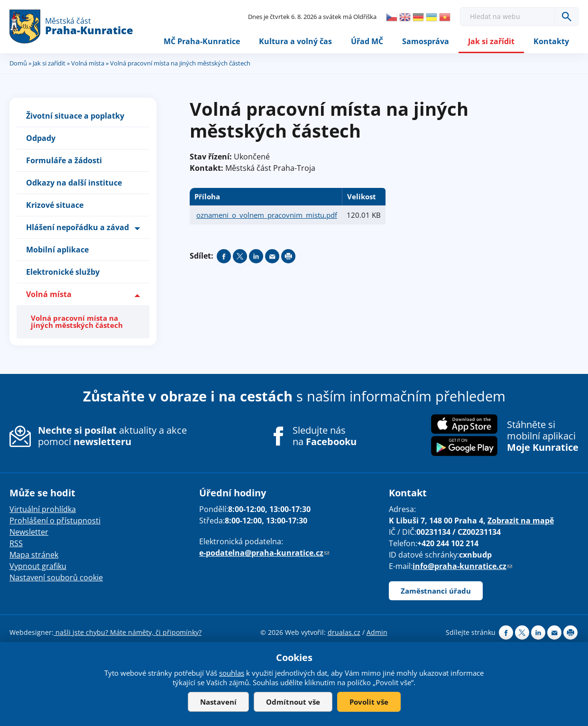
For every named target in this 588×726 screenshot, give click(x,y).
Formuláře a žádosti (64, 160)
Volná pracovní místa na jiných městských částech (77, 321)
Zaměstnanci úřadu (436, 591)
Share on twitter (240, 256)
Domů (18, 63)
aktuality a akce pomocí (112, 436)
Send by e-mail (272, 256)
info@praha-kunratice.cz (462, 566)
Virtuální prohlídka (43, 509)
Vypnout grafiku (38, 566)
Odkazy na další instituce (74, 183)
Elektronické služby (63, 272)
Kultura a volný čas (295, 41)
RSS (16, 543)
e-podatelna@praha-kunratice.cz (264, 553)
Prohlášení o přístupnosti (55, 521)
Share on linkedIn (256, 256)
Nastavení (218, 702)
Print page (288, 256)
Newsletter (29, 532)
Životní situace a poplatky (75, 116)
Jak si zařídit (491, 41)
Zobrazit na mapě (521, 521)
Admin (377, 632)
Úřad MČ (367, 41)
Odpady (41, 138)
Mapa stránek (34, 555)
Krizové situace (55, 205)
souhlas (232, 673)
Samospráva (426, 41)
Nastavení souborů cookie (56, 577)
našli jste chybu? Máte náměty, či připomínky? (128, 632)
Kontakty (551, 41)
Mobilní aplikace (57, 250)
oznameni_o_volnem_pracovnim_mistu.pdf (267, 215)
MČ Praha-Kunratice (202, 41)
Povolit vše (369, 702)
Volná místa (88, 63)
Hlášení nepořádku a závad (78, 227)
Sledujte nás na (325, 436)
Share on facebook (224, 256)
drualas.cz (344, 632)
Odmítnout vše (293, 702)
